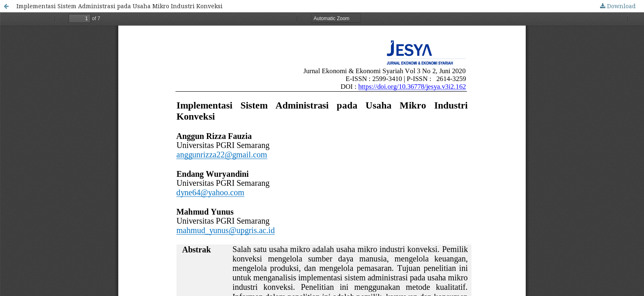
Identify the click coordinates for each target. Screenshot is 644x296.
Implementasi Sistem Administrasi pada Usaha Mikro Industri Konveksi (120, 6)
